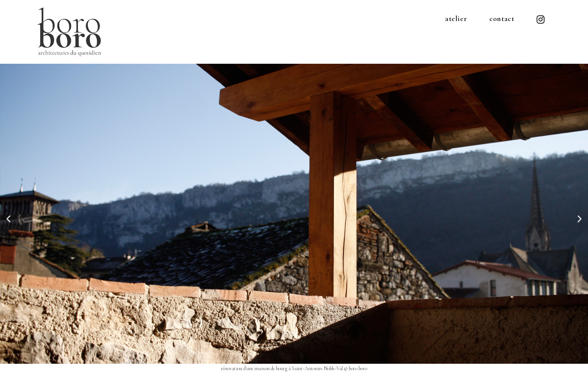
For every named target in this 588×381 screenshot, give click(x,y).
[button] (8, 218)
